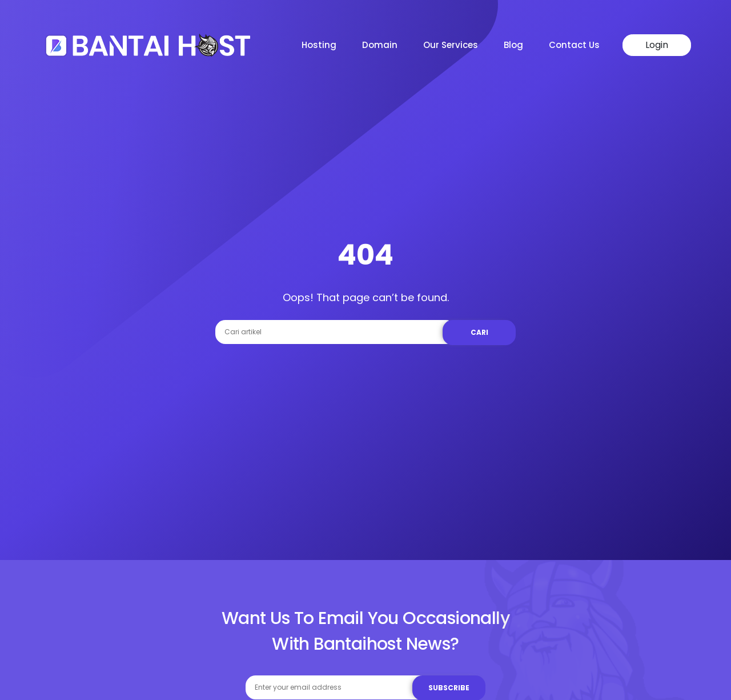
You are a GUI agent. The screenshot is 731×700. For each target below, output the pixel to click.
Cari (479, 332)
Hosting (319, 45)
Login (657, 45)
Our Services (451, 45)
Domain (380, 45)
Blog (513, 45)
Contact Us (574, 45)
